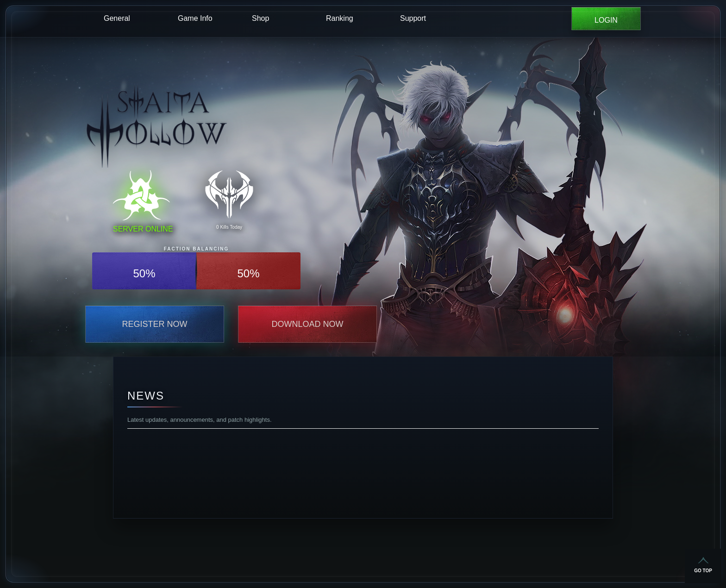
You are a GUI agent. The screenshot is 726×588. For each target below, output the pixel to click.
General (117, 18)
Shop (260, 18)
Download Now (308, 324)
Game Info (195, 18)
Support (413, 18)
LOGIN (606, 20)
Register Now (154, 324)
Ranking (340, 18)
